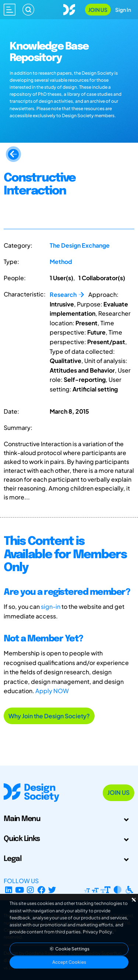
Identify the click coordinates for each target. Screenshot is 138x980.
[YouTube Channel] (20, 890)
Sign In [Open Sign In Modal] (123, 10)
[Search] (28, 10)
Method (61, 262)
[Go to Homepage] (69, 9)
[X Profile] (52, 890)
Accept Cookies (69, 962)
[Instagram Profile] (30, 890)
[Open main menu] (10, 10)
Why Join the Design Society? (49, 716)
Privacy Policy (98, 932)
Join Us (98, 10)
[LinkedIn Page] (9, 890)
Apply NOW (52, 691)
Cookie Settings (69, 949)
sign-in (51, 606)
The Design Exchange (80, 245)
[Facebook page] (41, 890)
